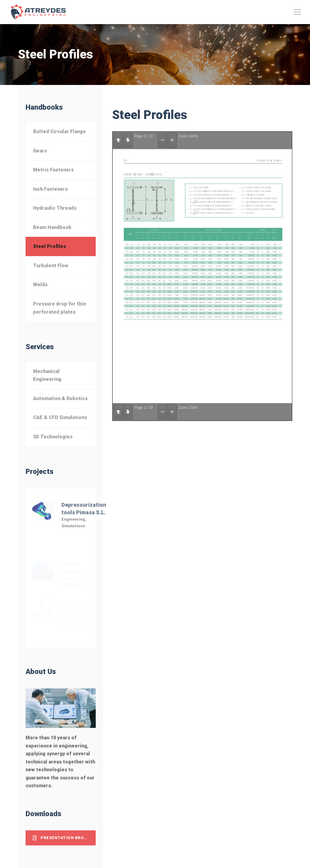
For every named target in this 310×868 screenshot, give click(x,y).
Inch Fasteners (50, 189)
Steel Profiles (50, 246)
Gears (40, 151)
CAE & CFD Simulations (60, 417)
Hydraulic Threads (55, 208)
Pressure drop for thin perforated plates (59, 308)
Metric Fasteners (53, 170)
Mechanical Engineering (47, 375)
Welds (40, 285)
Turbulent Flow (51, 266)
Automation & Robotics (60, 398)
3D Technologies (53, 437)
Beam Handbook (52, 227)
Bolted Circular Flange (59, 132)
